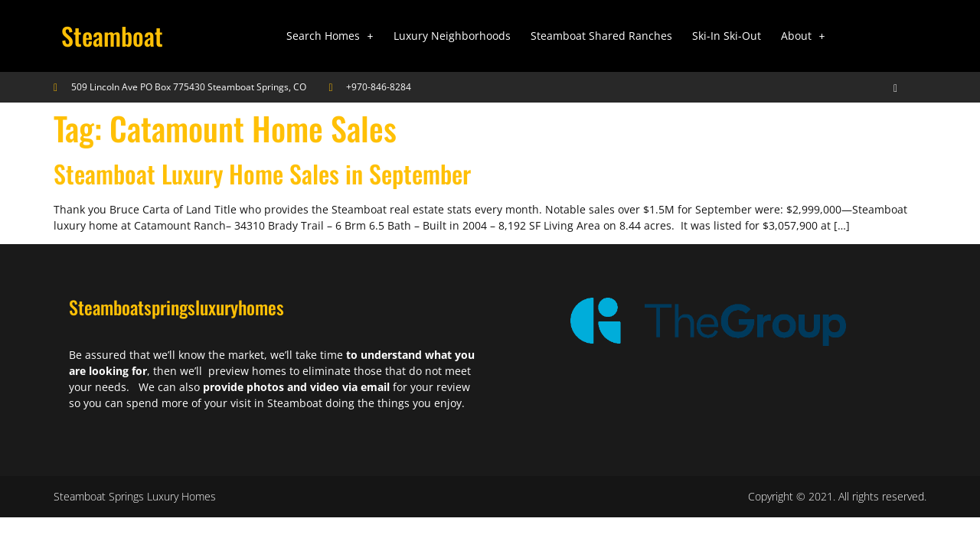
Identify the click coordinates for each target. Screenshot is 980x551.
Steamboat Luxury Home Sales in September (262, 173)
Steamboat (112, 36)
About (803, 36)
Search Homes (330, 36)
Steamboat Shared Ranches (601, 36)
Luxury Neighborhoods (452, 36)
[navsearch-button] (882, 87)
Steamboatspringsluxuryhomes (176, 307)
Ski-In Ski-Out (727, 36)
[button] (330, 36)
